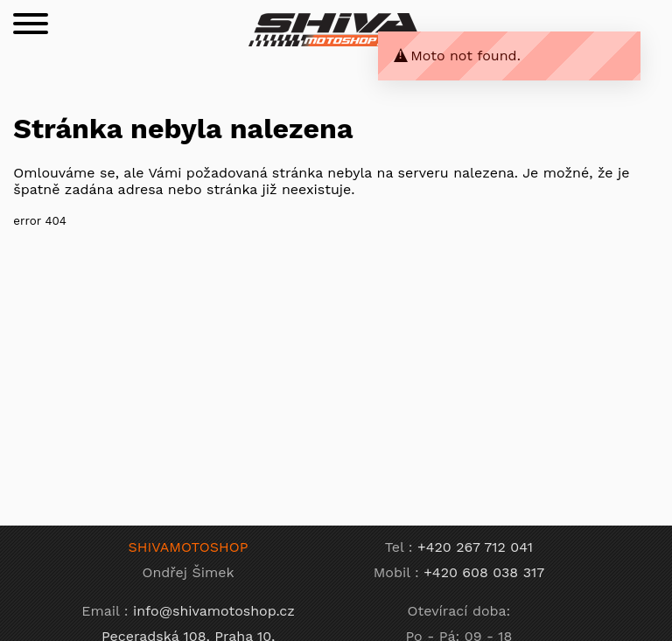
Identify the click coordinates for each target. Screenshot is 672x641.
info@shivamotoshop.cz (214, 611)
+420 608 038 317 (484, 572)
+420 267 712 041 (475, 547)
